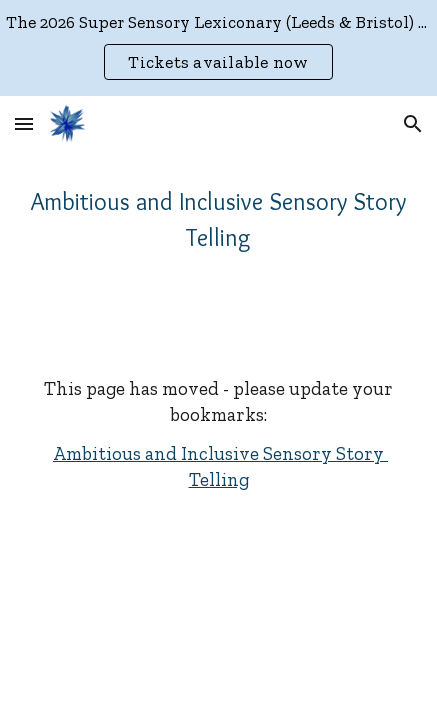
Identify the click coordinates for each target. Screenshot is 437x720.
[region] (218, 48)
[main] (218, 220)
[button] (24, 123)
